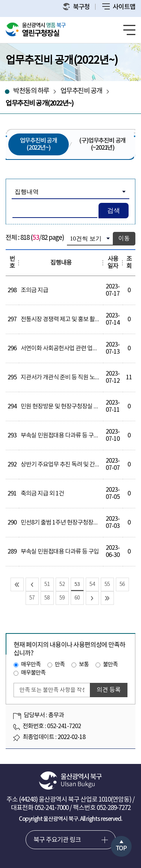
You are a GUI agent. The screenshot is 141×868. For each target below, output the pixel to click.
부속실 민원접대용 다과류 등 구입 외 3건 (68, 436)
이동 (124, 239)
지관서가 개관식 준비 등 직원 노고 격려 (66, 377)
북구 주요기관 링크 (57, 840)
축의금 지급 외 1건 (42, 494)
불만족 (110, 665)
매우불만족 (33, 673)
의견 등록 (109, 690)
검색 (114, 211)
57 (32, 598)
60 (77, 598)
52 (62, 584)
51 (47, 584)
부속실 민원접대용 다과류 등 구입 (60, 552)
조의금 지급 (34, 290)
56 (122, 584)
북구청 (76, 7)
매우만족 (31, 665)
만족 (60, 665)
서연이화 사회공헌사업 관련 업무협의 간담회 (73, 348)
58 (47, 598)
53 (77, 584)
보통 (84, 665)
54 (92, 584)
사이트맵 (119, 7)
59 (62, 598)
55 (107, 584)
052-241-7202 (64, 726)
